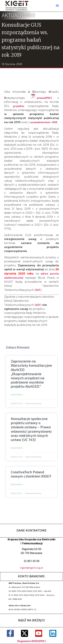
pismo (41, 98)
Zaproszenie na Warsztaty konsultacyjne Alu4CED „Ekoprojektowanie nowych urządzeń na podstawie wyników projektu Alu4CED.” (31, 374)
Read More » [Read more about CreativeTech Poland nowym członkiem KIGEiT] (17, 484)
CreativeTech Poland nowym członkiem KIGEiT (31, 474)
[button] (57, 5)
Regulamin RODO (28, 641)
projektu (20, 106)
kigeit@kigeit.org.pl (32, 568)
